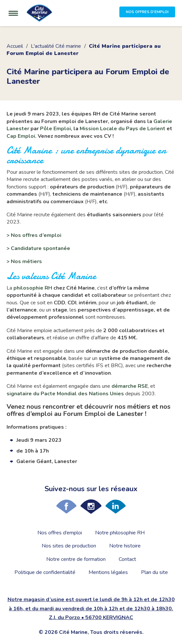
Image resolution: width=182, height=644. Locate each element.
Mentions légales (108, 572)
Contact (127, 559)
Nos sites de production (69, 546)
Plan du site (154, 572)
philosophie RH (33, 288)
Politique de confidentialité (45, 572)
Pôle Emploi (55, 129)
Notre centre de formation (76, 559)
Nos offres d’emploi (60, 533)
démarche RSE (130, 386)
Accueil (15, 46)
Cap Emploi (21, 136)
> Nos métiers (24, 261)
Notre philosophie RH (120, 533)
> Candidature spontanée (38, 248)
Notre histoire (125, 546)
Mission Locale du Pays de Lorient (122, 129)
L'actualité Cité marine (56, 46)
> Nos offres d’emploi (34, 235)
